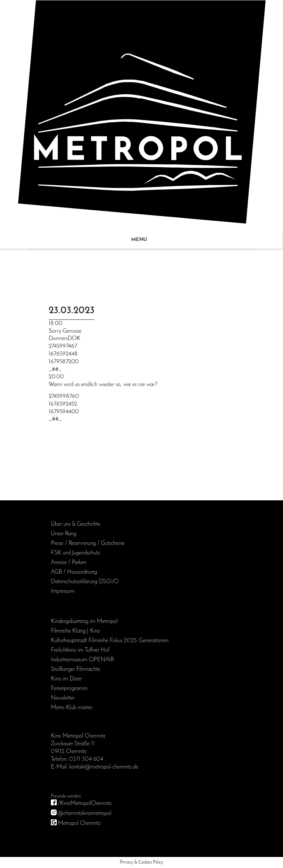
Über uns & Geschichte (76, 524)
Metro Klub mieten (72, 708)
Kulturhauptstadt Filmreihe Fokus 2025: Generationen (110, 641)
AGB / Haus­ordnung (74, 572)
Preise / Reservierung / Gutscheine (88, 543)
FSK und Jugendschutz (75, 553)
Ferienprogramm (69, 689)
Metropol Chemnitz (79, 823)
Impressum (63, 591)
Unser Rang (64, 534)
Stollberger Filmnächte (76, 669)
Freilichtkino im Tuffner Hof (80, 650)
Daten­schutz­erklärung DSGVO (85, 582)
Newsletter (63, 698)
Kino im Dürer (66, 679)
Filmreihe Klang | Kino (76, 631)
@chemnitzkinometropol (85, 813)
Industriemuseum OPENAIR (82, 660)
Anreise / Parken (69, 563)
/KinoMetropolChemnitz (85, 804)
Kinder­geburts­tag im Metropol (84, 622)
